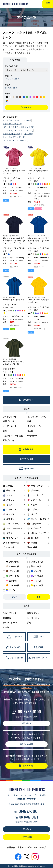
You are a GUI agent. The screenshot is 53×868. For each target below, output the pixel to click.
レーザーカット (10, 426)
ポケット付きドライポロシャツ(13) (18, 127)
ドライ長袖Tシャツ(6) (13, 134)
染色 (5, 431)
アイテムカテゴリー (13, 66)
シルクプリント (10, 417)
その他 (6, 627)
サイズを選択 (11, 88)
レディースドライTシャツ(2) (16, 140)
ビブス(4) (28, 134)
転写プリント (9, 421)
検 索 (39, 597)
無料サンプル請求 (27, 744)
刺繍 (29, 421)
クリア (15, 597)
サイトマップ (40, 847)
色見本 (27, 606)
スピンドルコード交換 (13, 436)
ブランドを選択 (12, 79)
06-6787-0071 (29, 817)
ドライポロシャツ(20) (13, 124)
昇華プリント (9, 440)
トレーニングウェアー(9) (14, 137)
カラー (7, 94)
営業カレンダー (25, 847)
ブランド (8, 76)
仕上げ (30, 431)
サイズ (7, 85)
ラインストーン (34, 426)
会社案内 (11, 847)
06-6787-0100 (29, 712)
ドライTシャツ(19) (23, 120)
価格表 (27, 409)
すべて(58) (8, 120)
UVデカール (33, 436)
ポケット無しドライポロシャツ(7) (18, 130)
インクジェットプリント (38, 417)
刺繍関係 (7, 618)
